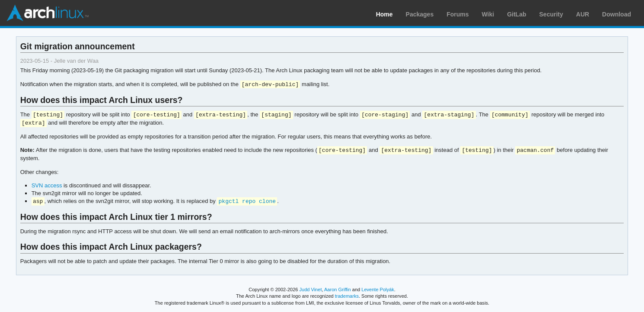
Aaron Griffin (338, 289)
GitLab (516, 14)
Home (384, 14)
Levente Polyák (378, 289)
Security (551, 14)
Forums (457, 14)
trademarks (347, 296)
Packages (420, 14)
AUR (583, 14)
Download (617, 14)
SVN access (47, 185)
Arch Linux (48, 13)
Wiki (488, 14)
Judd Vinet (311, 289)
